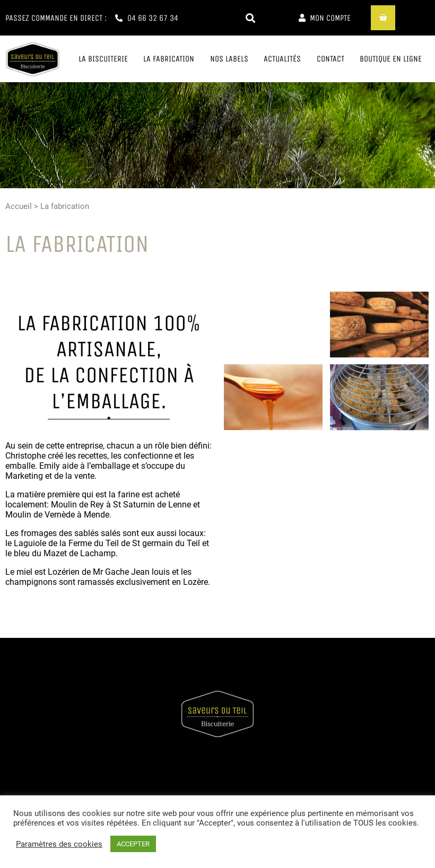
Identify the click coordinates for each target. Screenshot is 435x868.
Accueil (19, 206)
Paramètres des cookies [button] (59, 844)
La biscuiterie (103, 59)
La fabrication (169, 59)
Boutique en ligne (391, 59)
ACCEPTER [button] (133, 844)
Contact (330, 59)
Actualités (282, 59)
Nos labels (229, 59)
